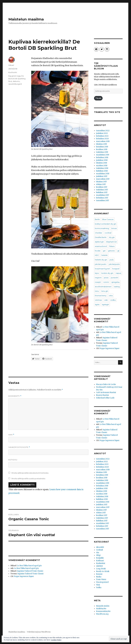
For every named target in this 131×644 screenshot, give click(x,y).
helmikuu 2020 (102, 139)
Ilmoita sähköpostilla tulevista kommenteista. (30, 473)
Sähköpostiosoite (19, 447)
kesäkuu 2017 (102, 187)
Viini (98, 585)
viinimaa (98, 300)
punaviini (115, 278)
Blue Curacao (108, 219)
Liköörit (99, 566)
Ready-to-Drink (103, 571)
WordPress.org (102, 614)
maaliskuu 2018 (103, 174)
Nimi (11, 435)
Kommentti (15, 396)
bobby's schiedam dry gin (106, 224)
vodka (113, 300)
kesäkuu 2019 (102, 149)
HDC (97, 255)
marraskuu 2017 (103, 179)
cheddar (99, 233)
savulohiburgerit (15, 84)
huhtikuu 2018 (102, 171)
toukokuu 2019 (102, 152)
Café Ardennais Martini (106, 392)
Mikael (11, 65)
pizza (106, 278)
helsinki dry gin (101, 260)
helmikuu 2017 (102, 198)
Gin (98, 553)
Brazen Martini (102, 395)
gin (104, 251)
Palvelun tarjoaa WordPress (39, 632)
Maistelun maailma (26, 19)
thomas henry (101, 296)
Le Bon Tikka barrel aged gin (29, 566)
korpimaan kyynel (102, 269)
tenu (97, 291)
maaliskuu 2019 (103, 155)
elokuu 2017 (101, 184)
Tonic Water (101, 579)
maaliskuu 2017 (102, 195)
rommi (106, 282)
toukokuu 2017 (102, 190)
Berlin (97, 219)
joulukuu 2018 (102, 160)
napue (118, 273)
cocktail (108, 233)
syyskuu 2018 (102, 166)
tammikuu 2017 (102, 200)
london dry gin (107, 273)
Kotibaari (100, 561)
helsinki (105, 255)
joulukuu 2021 (102, 133)
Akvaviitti (100, 547)
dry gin (112, 237)
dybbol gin (99, 242)
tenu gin (105, 291)
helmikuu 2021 (102, 136)
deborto (16, 81)
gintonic (111, 251)
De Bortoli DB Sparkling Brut (17, 79)
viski (106, 300)
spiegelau (116, 282)
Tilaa (98, 98)
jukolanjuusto (114, 264)
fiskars (112, 246)
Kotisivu (13, 460)
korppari (116, 269)
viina (111, 296)
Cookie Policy (56, 640)
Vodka (99, 587)
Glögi (98, 555)
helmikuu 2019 (102, 157)
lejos (97, 273)
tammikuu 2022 (103, 131)
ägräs (97, 304)
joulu (112, 260)
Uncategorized (102, 582)
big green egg (14, 76)
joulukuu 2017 (102, 176)
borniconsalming (102, 228)
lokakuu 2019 (101, 144)
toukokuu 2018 (102, 168)
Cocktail (99, 550)
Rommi (99, 574)
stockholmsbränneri (103, 287)
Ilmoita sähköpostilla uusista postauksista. (29, 479)
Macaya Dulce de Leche (106, 384)
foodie (98, 251)
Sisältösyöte (101, 609)
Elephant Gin (112, 242)
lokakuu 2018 (102, 163)
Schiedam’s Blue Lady (105, 398)
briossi (114, 228)
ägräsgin (105, 304)
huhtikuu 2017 (102, 192)
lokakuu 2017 (101, 182)
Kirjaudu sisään (103, 606)
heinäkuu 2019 (102, 147)
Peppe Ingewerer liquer (24, 576)
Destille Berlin (101, 237)
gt (118, 251)
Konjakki (100, 558)
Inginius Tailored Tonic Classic (30, 571)
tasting (117, 287)
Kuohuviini (13, 72)
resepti (98, 282)
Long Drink (101, 569)
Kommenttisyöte (103, 611)
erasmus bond (101, 246)
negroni (98, 278)
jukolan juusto (101, 264)
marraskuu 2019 (103, 141)
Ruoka (99, 577)
